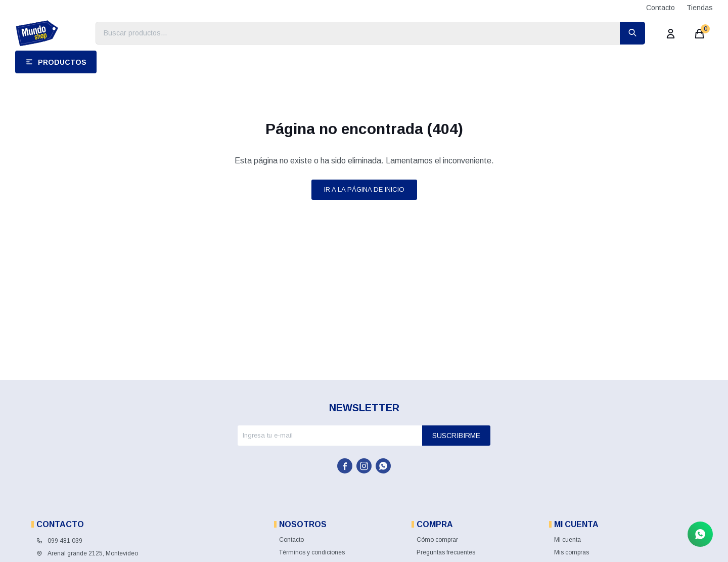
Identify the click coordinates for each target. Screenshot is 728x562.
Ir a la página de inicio (364, 189)
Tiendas (700, 8)
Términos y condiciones (312, 552)
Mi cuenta (567, 540)
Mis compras (572, 552)
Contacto (661, 8)
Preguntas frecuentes (446, 552)
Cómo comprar (437, 540)
